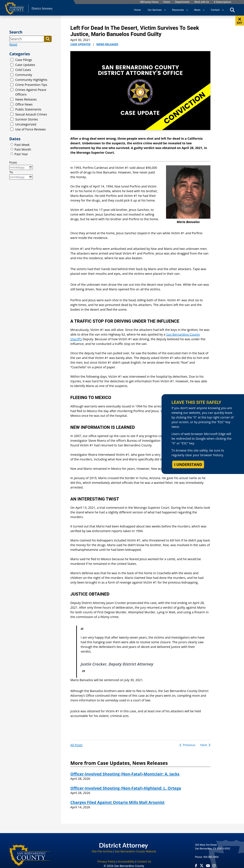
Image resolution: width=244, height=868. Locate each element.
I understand (188, 464)
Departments (182, 2)
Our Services (155, 10)
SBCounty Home (149, 2)
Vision (167, 2)
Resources (178, 10)
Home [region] (137, 10)
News (197, 10)
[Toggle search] (232, 10)
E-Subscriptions (223, 2)
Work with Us (202, 2)
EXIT (240, 21)
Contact (215, 10)
